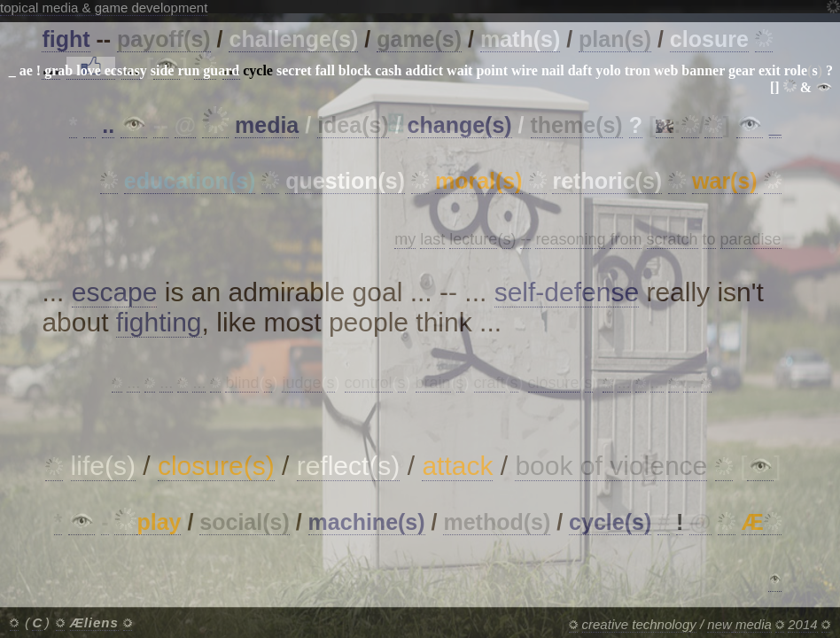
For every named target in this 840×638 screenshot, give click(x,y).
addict (424, 70)
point (492, 70)
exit (770, 70)
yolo (608, 70)
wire (525, 70)
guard (221, 70)
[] (775, 87)
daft (580, 70)
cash (388, 70)
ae (26, 70)
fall (325, 70)
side (163, 70)
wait (459, 70)
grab (58, 70)
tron (638, 70)
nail (553, 70)
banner (703, 70)
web (666, 70)
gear (742, 70)
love (89, 70)
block (355, 70)
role (796, 70)
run (188, 70)
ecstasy (126, 70)
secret (294, 70)
